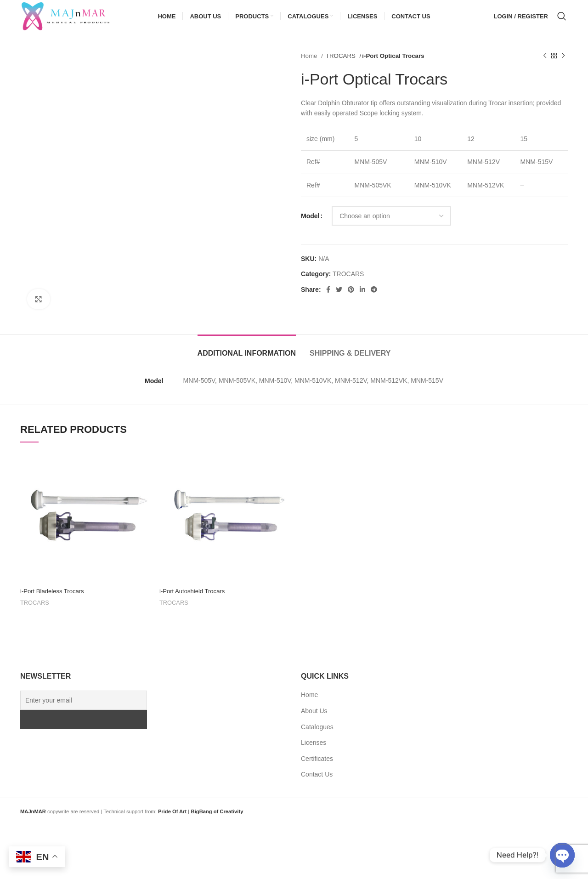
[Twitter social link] (339, 301)
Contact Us (317, 785)
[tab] (247, 360)
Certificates (317, 770)
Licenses (314, 754)
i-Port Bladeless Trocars (54, 602)
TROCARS (342, 67)
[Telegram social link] (374, 301)
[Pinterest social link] (351, 301)
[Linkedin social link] (362, 301)
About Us (314, 722)
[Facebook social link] (328, 301)
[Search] (562, 22)
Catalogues (317, 738)
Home (310, 67)
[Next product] (563, 67)
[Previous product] (545, 67)
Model (310, 227)
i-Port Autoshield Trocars (195, 602)
